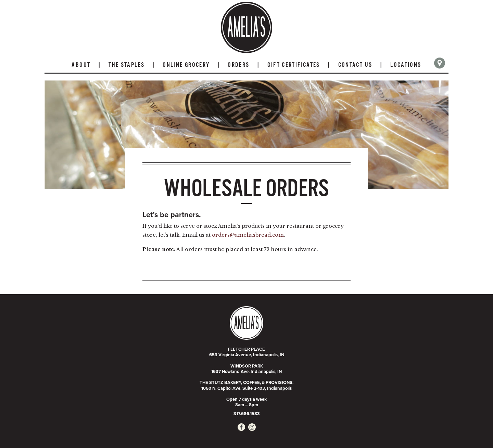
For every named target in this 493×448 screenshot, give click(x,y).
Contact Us (355, 65)
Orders (238, 65)
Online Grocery (186, 65)
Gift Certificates (294, 65)
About (81, 65)
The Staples (127, 65)
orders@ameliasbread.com (248, 235)
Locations (406, 65)
